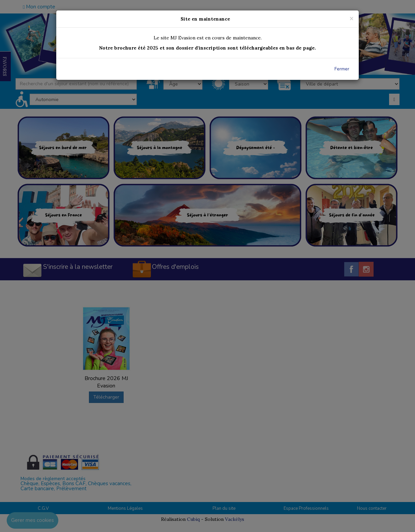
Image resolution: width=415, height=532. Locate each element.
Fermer (342, 69)
